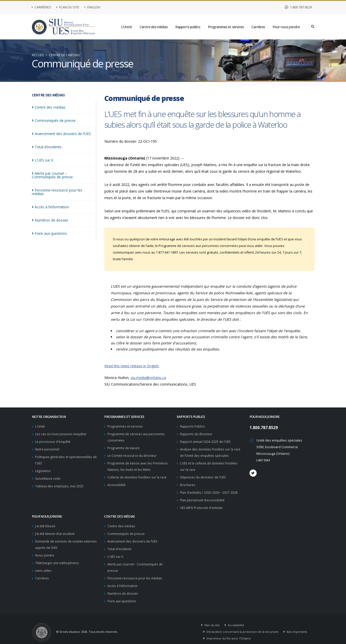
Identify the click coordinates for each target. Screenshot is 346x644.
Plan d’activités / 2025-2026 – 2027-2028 (209, 490)
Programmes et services (226, 27)
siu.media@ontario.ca (148, 378)
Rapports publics (188, 27)
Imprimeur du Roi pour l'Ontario (229, 632)
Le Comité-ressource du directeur (133, 454)
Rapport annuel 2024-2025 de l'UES (206, 441)
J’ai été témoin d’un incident (56, 530)
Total (47, 147)
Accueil (38, 55)
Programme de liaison (124, 447)
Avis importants (299, 626)
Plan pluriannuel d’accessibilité (203, 497)
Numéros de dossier (123, 588)
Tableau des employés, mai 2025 (60, 484)
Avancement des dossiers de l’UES (134, 538)
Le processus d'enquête (54, 441)
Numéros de (50, 220)
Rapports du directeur (197, 434)
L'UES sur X (116, 552)
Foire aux (49, 233)
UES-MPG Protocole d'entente (203, 505)
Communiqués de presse (127, 530)
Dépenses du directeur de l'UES (204, 475)
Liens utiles (44, 566)
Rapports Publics (193, 426)
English (92, 7)
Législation (43, 469)
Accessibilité (117, 495)
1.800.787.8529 (298, 7)
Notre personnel (48, 448)
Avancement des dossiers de (61, 134)
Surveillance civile (49, 477)
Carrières (41, 7)
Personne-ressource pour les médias (136, 573)
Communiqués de (54, 120)
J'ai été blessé (46, 523)
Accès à (50, 207)
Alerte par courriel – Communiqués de (52, 175)
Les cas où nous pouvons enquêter (62, 434)
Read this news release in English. (132, 366)
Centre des (49, 107)
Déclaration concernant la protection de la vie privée (243, 626)
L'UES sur (43, 160)
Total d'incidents (120, 545)
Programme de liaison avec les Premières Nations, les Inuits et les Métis (134, 468)
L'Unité (126, 27)
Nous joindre (45, 551)
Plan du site (68, 7)
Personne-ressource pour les (57, 192)
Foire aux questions (123, 595)
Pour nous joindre (286, 27)
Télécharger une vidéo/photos (58, 558)
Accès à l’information (123, 581)
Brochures (188, 483)
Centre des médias (154, 27)
